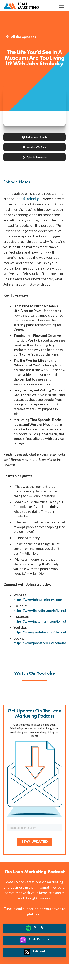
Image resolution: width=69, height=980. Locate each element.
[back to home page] (21, 6)
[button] (61, 6)
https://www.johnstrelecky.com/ (38, 600)
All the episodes (21, 37)
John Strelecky (27, 199)
